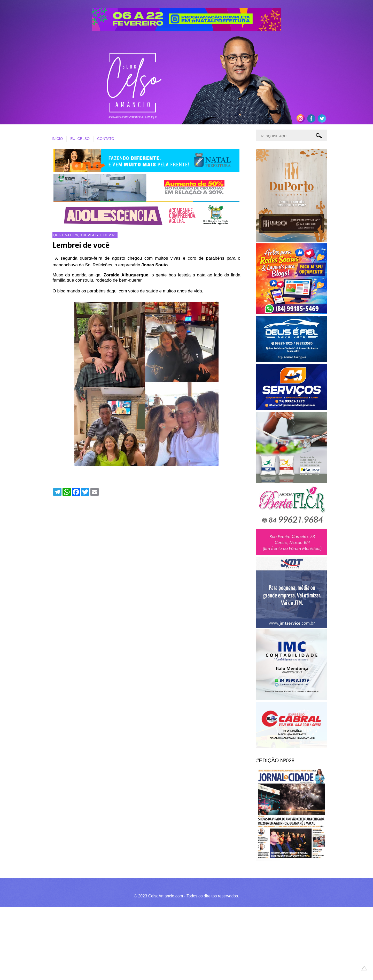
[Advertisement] (155, 943)
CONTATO (106, 139)
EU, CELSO (80, 139)
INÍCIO (57, 139)
